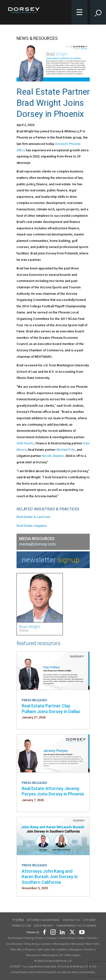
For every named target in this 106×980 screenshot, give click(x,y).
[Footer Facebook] (44, 931)
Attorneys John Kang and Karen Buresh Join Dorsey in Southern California (50, 877)
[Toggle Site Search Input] (98, 12)
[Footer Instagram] (53, 931)
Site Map (89, 920)
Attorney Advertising (43, 920)
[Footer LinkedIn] (62, 931)
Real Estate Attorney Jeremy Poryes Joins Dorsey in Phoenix (53, 791)
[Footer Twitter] (72, 931)
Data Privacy (44, 926)
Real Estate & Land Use (33, 517)
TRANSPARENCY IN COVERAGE (76, 926)
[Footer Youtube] (81, 931)
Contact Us (71, 920)
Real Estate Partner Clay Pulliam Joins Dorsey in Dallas (51, 708)
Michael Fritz (66, 450)
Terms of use (21, 926)
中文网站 (18, 920)
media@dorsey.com (37, 544)
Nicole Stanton (53, 456)
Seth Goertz (25, 443)
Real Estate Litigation (32, 526)
